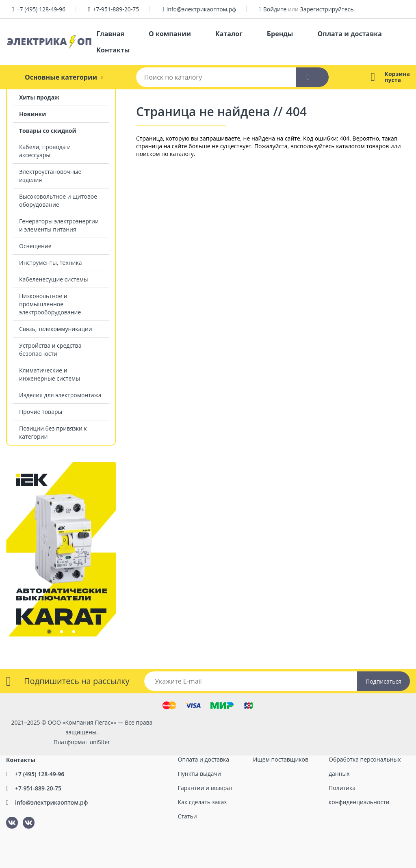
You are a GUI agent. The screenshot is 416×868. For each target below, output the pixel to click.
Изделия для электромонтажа (60, 395)
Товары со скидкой (48, 131)
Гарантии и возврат (205, 788)
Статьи (187, 816)
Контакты (113, 50)
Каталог (229, 34)
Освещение (35, 246)
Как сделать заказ (202, 802)
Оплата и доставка (349, 34)
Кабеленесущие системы (54, 279)
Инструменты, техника (51, 263)
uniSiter (100, 742)
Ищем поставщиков (281, 759)
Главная (110, 34)
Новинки (32, 114)
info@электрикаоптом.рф (201, 9)
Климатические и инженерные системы (50, 374)
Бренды (280, 34)
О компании (170, 34)
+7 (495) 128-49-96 (41, 9)
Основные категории (61, 77)
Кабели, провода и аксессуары (45, 151)
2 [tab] (61, 633)
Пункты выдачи (199, 774)
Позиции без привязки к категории (53, 432)
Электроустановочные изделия (50, 176)
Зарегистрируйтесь (327, 9)
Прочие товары (41, 412)
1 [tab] (49, 633)
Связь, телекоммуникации (56, 329)
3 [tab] (73, 633)
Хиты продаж (39, 97)
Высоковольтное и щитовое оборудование (58, 200)
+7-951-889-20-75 (116, 9)
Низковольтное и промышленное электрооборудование (50, 304)
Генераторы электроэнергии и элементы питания (59, 225)
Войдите (275, 9)
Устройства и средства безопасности (50, 350)
